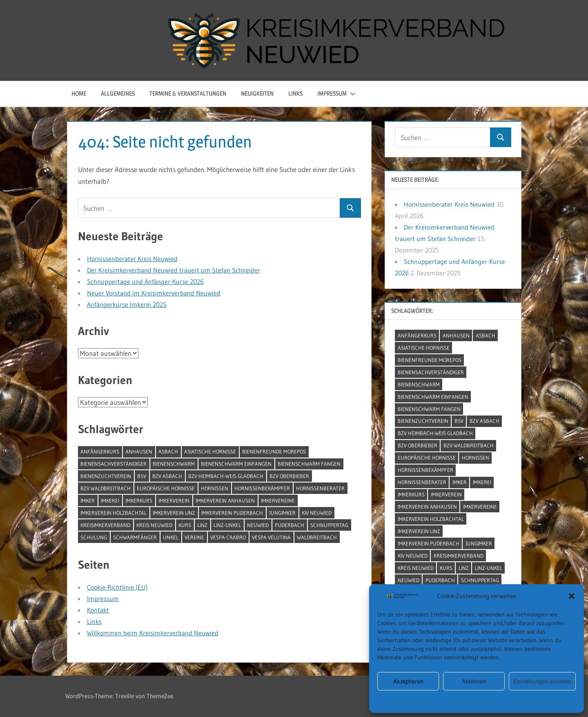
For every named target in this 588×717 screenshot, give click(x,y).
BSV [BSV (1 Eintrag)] (142, 476)
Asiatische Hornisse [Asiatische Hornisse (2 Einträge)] (210, 451)
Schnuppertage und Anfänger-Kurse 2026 (145, 281)
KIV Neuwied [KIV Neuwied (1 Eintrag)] (317, 513)
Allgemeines (118, 93)
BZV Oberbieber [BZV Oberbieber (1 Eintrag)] (289, 476)
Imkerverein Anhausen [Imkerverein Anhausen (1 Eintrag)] (225, 500)
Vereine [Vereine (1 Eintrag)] (194, 537)
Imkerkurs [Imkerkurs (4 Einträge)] (139, 500)
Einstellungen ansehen (542, 681)
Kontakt (98, 610)
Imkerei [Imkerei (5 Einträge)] (110, 500)
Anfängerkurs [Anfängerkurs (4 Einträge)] (100, 451)
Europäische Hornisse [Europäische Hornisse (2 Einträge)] (166, 488)
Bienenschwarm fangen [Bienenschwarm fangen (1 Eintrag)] (309, 464)
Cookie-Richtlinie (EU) (117, 587)
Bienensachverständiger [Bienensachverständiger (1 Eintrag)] (114, 464)
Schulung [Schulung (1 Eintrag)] (94, 537)
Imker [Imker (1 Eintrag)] (88, 500)
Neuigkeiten (257, 93)
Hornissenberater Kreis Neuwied (132, 259)
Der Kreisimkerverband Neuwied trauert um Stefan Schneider (174, 270)
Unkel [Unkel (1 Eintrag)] (171, 537)
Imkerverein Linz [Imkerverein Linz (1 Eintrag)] (174, 513)
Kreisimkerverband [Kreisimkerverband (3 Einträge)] (105, 525)
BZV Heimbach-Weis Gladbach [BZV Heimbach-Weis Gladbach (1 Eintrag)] (226, 476)
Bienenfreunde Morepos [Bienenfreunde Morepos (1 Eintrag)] (274, 451)
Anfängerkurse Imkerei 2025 (127, 304)
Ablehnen (474, 681)
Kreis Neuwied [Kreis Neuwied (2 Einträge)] (154, 525)
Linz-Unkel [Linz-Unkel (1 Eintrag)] (227, 525)
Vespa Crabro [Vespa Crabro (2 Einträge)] (228, 537)
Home (79, 93)
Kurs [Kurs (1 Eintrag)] (185, 525)
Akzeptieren (408, 681)
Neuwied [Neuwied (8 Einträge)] (258, 525)
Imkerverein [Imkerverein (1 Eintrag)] (174, 500)
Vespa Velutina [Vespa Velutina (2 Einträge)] (271, 537)
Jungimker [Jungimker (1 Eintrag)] (282, 513)
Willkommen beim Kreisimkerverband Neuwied (153, 633)
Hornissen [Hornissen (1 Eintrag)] (215, 488)
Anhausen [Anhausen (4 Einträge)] (139, 451)
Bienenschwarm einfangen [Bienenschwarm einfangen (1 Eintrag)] (236, 464)
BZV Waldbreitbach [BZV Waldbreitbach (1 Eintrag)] (106, 488)
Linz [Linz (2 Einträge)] (202, 525)
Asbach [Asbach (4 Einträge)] (168, 451)
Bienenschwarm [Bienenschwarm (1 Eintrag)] (174, 464)
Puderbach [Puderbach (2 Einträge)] (290, 525)
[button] (572, 596)
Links (295, 93)
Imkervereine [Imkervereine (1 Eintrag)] (278, 500)
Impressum (445, 701)
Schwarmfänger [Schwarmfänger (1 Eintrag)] (135, 537)
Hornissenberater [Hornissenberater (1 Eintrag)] (320, 488)
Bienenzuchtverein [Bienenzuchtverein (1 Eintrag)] (106, 476)
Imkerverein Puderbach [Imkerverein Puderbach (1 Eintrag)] (232, 513)
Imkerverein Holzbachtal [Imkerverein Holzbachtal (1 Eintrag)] (114, 513)
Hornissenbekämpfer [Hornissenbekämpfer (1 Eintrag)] (262, 488)
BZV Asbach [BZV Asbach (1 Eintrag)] (167, 476)
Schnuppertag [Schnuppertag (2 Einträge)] (329, 525)
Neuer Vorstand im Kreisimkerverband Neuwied (154, 293)
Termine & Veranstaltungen (188, 93)
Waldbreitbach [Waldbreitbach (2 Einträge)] (317, 537)
